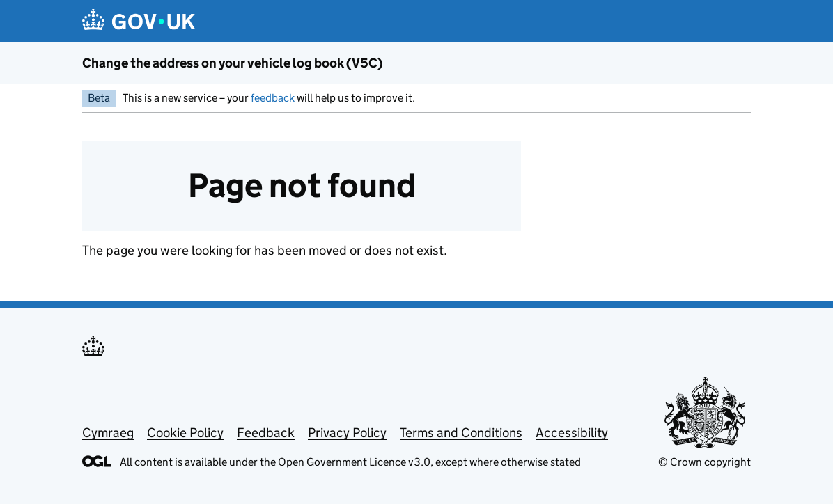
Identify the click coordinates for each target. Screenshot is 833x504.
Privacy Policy (347, 433)
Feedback (266, 433)
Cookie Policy (185, 433)
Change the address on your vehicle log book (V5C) (233, 63)
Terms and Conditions (461, 433)
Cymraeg (108, 433)
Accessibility (572, 433)
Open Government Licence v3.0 (354, 462)
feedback (273, 98)
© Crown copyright (704, 462)
